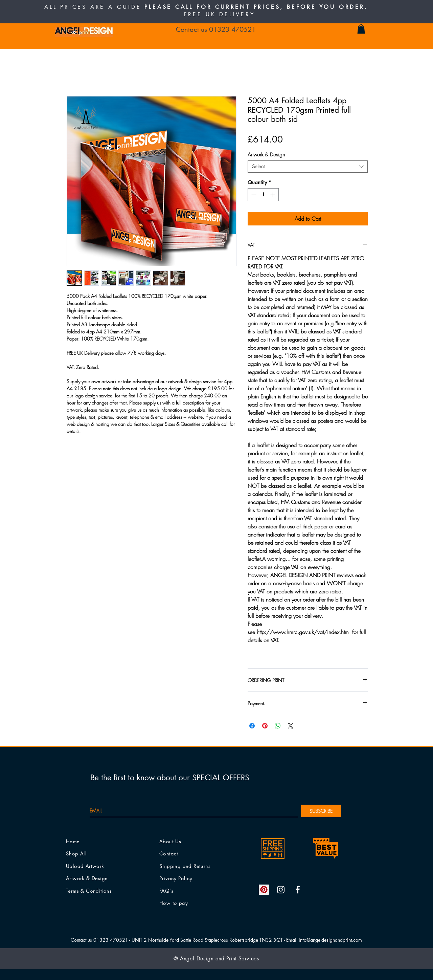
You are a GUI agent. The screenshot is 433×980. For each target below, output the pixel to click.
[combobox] (308, 167)
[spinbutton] (263, 195)
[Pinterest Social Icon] (264, 890)
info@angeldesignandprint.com (330, 940)
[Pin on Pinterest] (265, 726)
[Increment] (274, 195)
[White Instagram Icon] (281, 890)
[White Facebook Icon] (298, 890)
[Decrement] (253, 195)
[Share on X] (291, 726)
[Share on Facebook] (252, 726)
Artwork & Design (266, 155)
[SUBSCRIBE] (321, 811)
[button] (361, 29)
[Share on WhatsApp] (278, 726)
